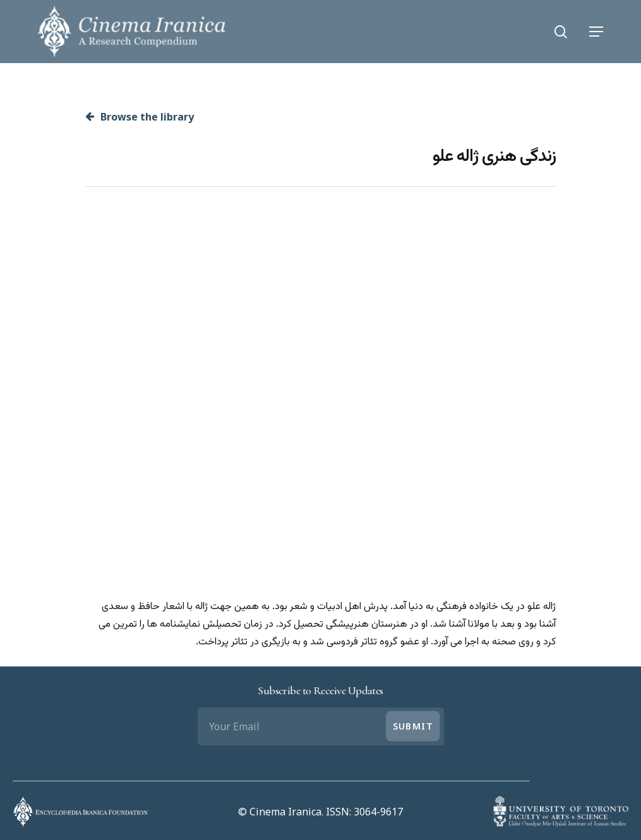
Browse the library (140, 117)
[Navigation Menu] (596, 32)
